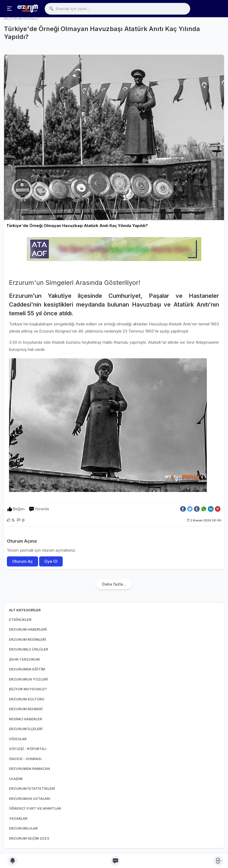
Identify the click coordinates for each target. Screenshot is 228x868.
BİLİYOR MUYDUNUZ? (28, 689)
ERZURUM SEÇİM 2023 (29, 838)
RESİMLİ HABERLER (26, 719)
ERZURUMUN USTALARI (30, 799)
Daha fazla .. (114, 584)
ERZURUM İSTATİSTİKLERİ (32, 788)
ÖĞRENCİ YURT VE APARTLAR (35, 808)
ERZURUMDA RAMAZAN (29, 769)
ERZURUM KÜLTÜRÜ (27, 699)
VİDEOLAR (18, 739)
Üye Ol (51, 561)
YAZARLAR (18, 818)
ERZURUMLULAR (23, 828)
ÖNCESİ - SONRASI (25, 759)
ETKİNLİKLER (20, 620)
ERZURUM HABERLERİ (28, 629)
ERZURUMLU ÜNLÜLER (29, 649)
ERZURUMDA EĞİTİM (27, 669)
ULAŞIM (16, 779)
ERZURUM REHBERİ (26, 709)
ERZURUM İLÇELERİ (26, 729)
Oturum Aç (22, 561)
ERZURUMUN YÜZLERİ (28, 679)
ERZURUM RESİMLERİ (28, 639)
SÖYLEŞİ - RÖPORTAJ (28, 749)
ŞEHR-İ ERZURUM (24, 659)
